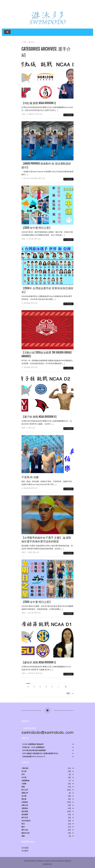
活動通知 (25, 808)
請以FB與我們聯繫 (30, 728)
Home (24, 42)
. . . (59, 687)
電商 (23, 836)
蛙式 (23, 824)
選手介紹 (39, 114)
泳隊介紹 (25, 805)
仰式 (23, 774)
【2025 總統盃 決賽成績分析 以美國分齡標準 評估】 (40, 754)
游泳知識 (34, 178)
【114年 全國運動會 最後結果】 (33, 744)
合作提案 (25, 848)
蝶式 (23, 827)
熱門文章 (32, 673)
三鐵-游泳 (25, 768)
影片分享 (27, 178)
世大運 (24, 771)
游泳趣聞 (25, 815)
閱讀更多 (68, 115)
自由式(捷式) (26, 821)
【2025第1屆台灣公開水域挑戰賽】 (34, 750)
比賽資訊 (25, 802)
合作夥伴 (25, 851)
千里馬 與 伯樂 (30, 477)
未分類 (24, 796)
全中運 (31, 239)
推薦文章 (32, 114)
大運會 (24, 784)
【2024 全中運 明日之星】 (37, 602)
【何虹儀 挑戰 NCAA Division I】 (39, 103)
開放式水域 (25, 833)
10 (66, 687)
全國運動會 (25, 781)
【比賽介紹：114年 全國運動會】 (33, 747)
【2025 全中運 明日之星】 (37, 228)
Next (70, 693)
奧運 (30, 552)
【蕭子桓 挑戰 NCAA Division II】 (40, 417)
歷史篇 (24, 799)
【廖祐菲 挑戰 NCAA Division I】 (39, 662)
